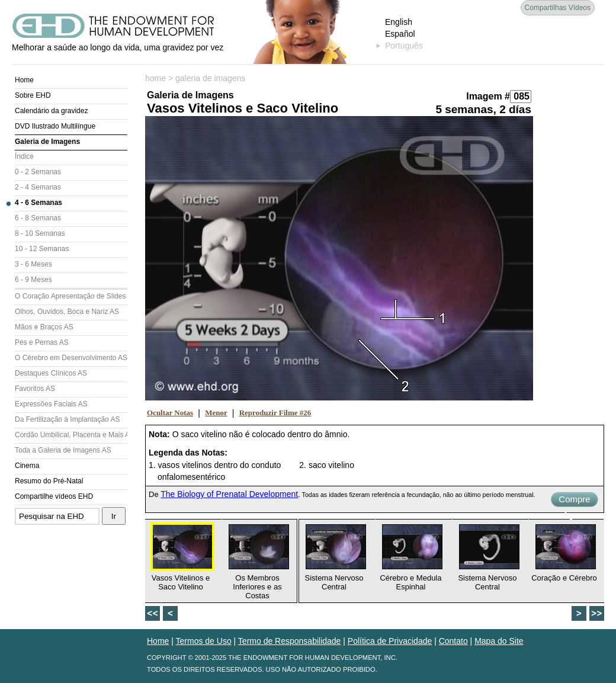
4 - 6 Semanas (38, 203)
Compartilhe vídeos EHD (54, 496)
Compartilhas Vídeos (558, 8)
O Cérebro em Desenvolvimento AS (71, 358)
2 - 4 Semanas (38, 187)
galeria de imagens (210, 78)
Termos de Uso (204, 641)
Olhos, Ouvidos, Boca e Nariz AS (67, 312)
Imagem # (488, 96)
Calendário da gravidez (51, 111)
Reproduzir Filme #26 (275, 413)
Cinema (27, 466)
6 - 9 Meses (33, 280)
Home (24, 80)
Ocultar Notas (170, 413)
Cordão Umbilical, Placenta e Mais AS (71, 435)
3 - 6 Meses (33, 264)
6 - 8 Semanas (38, 218)
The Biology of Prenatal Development (229, 494)
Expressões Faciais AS (51, 404)
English (399, 22)
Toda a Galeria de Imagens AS (63, 450)
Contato (453, 641)
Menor (216, 413)
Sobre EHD (33, 95)
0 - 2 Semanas (38, 172)
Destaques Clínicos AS (51, 373)
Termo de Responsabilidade (290, 641)
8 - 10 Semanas (40, 233)
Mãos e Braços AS (44, 327)
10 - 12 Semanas (42, 249)
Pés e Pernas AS (42, 342)
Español (400, 34)
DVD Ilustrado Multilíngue (55, 126)
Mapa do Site (499, 641)
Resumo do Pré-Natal (49, 481)
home (155, 78)
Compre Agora (574, 501)
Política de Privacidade (390, 641)
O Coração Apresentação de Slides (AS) (71, 296)
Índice (24, 156)
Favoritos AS (35, 389)
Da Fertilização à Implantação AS (67, 419)
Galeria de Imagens (47, 142)
